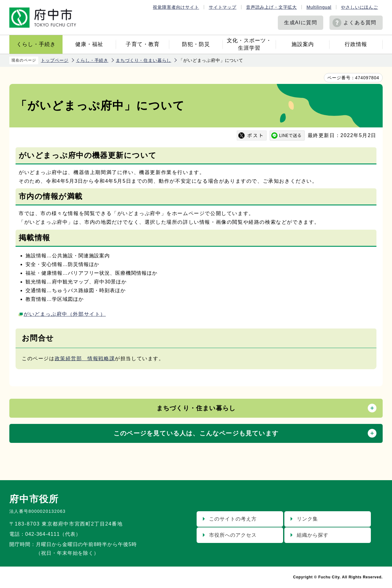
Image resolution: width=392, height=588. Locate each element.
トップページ (55, 60)
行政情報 (356, 44)
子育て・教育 (142, 44)
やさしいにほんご (359, 7)
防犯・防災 (196, 44)
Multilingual (319, 7)
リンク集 (307, 519)
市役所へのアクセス (233, 535)
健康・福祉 (89, 44)
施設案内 (303, 44)
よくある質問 (360, 23)
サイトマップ (223, 7)
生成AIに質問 (301, 23)
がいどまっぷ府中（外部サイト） (65, 314)
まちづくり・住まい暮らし (143, 60)
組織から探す (313, 535)
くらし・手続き (36, 44)
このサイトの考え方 (233, 519)
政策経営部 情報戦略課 (85, 358)
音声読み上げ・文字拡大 (271, 7)
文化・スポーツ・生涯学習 (249, 44)
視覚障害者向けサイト (176, 7)
